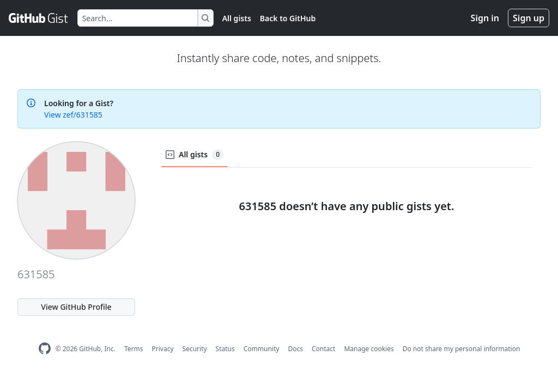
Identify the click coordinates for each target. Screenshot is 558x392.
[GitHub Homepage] (45, 349)
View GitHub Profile (76, 307)
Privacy (163, 349)
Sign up (529, 18)
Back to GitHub (288, 18)
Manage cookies (369, 349)
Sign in (485, 18)
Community (262, 349)
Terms (134, 349)
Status (225, 349)
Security (195, 349)
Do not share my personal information (462, 349)
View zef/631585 (73, 115)
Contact (323, 349)
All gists (237, 18)
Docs (295, 349)
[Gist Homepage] (39, 18)
